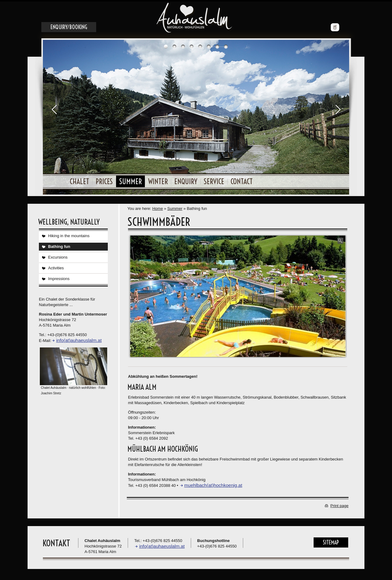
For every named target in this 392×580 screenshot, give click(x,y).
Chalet (79, 180)
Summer (130, 180)
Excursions (58, 256)
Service (214, 180)
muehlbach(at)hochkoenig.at (213, 484)
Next (338, 108)
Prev (54, 108)
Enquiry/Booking (69, 26)
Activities (56, 266)
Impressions (59, 277)
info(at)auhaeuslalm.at (79, 339)
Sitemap (331, 541)
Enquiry (186, 180)
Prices (104, 180)
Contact (242, 180)
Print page (339, 504)
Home (158, 207)
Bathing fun (59, 245)
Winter (158, 180)
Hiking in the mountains (69, 234)
